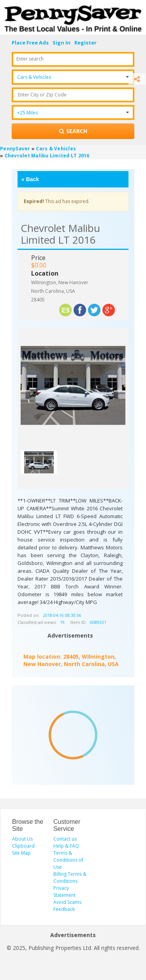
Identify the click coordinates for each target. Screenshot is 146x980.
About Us (22, 839)
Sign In (62, 43)
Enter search (30, 59)
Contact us (65, 839)
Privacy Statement (64, 892)
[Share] (137, 79)
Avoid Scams (67, 902)
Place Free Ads (30, 43)
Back (30, 179)
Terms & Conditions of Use (68, 860)
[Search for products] (73, 131)
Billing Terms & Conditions (70, 878)
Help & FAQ (66, 846)
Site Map (21, 853)
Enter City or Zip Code (42, 95)
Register (85, 43)
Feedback (64, 909)
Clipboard (23, 846)
